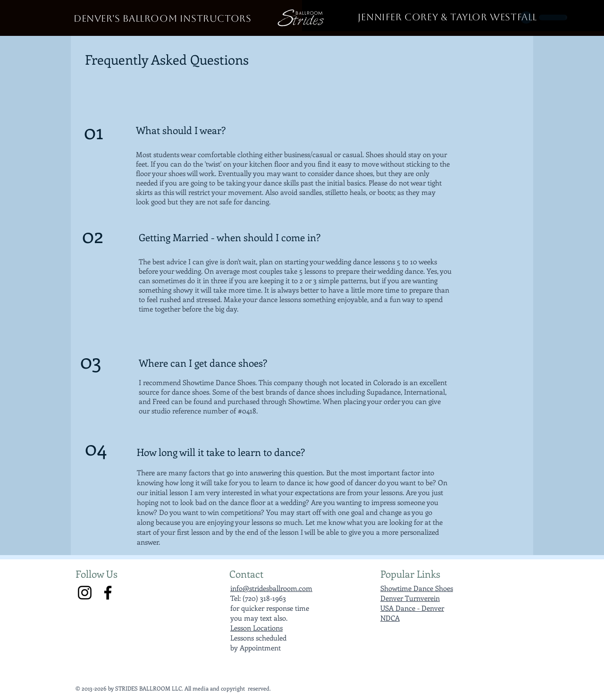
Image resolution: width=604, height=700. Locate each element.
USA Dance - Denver (412, 608)
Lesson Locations (256, 628)
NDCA (390, 618)
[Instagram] (85, 593)
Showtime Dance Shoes (417, 588)
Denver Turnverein (410, 598)
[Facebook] (108, 593)
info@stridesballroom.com (271, 588)
